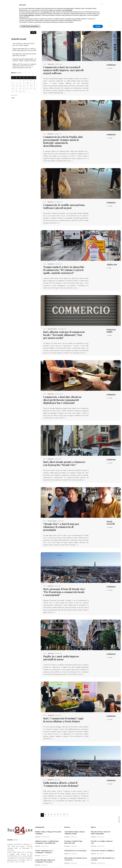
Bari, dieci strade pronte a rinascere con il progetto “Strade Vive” (64, 457)
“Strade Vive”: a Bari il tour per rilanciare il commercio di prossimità (64, 519)
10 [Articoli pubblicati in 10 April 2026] (27, 83)
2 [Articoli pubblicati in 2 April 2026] (24, 80)
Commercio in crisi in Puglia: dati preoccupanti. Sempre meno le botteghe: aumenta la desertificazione (64, 139)
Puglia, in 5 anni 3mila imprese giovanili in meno (64, 647)
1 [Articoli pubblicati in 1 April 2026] (20, 80)
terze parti (46, 12)
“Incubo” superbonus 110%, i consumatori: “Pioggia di (44, 840)
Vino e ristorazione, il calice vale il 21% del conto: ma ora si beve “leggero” (23, 44)
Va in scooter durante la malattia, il (102, 839)
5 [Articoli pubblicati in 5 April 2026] (34, 80)
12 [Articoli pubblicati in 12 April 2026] (34, 83)
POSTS (111, 68)
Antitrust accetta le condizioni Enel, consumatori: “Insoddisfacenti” (47, 831)
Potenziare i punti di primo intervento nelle (73, 831)
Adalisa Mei (51, 260)
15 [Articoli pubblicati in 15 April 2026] (20, 86)
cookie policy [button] (69, 10)
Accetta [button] (98, 26)
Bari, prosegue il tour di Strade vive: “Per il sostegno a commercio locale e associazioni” (64, 582)
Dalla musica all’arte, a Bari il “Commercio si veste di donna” (59, 773)
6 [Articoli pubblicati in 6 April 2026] (13, 83)
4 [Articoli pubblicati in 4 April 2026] (31, 80)
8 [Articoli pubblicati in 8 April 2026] (20, 83)
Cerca (33, 32)
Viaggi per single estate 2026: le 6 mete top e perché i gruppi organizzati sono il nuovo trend (24, 50)
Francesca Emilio (52, 324)
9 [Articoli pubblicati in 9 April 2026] (24, 83)
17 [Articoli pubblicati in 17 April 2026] (27, 86)
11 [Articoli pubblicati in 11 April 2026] (31, 83)
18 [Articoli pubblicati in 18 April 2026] (31, 86)
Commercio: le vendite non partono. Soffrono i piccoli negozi (62, 202)
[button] (102, 4)
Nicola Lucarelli (52, 515)
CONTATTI (39, 863)
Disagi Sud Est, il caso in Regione (75, 839)
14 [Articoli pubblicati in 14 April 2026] (17, 86)
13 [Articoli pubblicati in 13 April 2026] (13, 86)
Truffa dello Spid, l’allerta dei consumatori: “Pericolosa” (45, 850)
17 (67, 804)
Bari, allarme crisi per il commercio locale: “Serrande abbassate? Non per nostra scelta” (62, 330)
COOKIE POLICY (30, 863)
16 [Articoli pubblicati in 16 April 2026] (24, 86)
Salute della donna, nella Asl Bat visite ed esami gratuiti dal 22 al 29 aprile (24, 55)
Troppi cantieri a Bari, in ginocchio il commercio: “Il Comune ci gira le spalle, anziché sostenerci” (64, 265)
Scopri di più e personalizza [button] (30, 26)
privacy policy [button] (70, 8)
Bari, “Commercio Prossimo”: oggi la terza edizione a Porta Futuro (62, 709)
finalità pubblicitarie (29, 15)
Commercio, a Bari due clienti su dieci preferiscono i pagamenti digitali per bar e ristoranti (64, 394)
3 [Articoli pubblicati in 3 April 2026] (27, 80)
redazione (51, 64)
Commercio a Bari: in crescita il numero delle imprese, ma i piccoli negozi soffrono (64, 70)
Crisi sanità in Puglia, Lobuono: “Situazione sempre (75, 821)
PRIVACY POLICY (21, 863)
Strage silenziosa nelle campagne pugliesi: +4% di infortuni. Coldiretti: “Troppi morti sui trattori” (24, 60)
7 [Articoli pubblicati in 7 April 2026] (17, 83)
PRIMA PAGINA (11, 863)
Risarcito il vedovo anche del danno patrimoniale (101, 821)
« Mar (13, 98)
